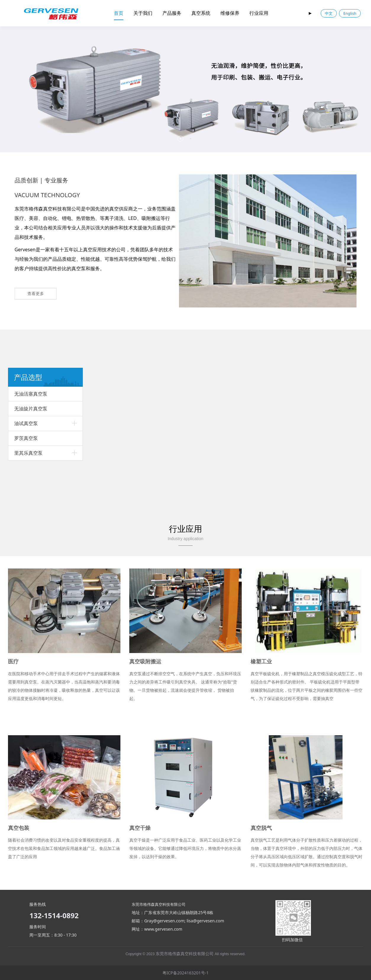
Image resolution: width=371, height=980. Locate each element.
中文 (329, 13)
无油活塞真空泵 (31, 394)
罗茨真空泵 (26, 438)
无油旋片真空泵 (31, 409)
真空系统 (201, 13)
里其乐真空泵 (28, 453)
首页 (119, 13)
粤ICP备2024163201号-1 (186, 973)
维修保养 (230, 13)
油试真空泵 (26, 423)
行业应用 (259, 13)
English (350, 13)
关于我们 (143, 13)
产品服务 (172, 13)
